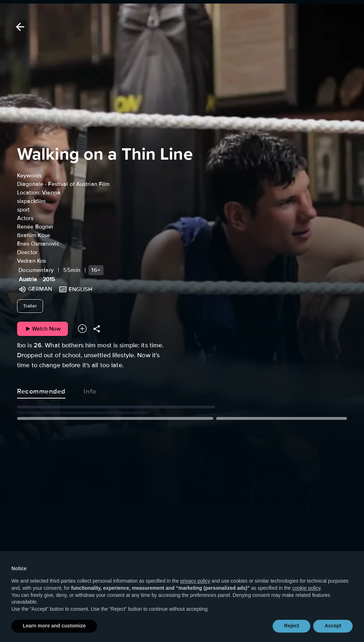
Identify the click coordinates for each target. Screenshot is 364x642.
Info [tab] (90, 390)
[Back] (19, 27)
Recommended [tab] (41, 390)
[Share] (97, 329)
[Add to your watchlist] (82, 329)
